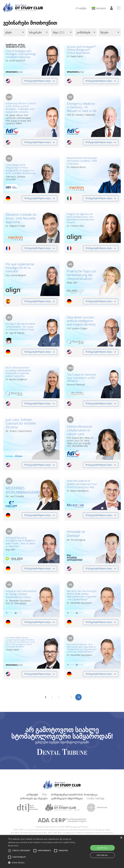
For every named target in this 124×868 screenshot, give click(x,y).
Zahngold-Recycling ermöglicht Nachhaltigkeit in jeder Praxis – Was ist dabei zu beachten (21, 544)
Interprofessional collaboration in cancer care (79, 432)
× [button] (121, 838)
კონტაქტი (32, 797)
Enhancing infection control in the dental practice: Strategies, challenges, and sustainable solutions (21, 108)
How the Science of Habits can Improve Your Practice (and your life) (80, 488)
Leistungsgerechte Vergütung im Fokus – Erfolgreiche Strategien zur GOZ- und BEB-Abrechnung (21, 169)
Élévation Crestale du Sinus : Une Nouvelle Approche (21, 218)
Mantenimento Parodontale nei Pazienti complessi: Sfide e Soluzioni (82, 163)
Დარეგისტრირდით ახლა (38, 81)
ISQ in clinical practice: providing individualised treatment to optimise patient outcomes (18, 372)
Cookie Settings (96, 801)
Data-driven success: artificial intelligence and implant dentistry (82, 323)
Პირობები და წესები (34, 801)
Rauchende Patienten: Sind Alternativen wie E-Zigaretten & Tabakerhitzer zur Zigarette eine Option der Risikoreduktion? (81, 652)
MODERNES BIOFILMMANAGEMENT (21, 492)
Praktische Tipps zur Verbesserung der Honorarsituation (82, 275)
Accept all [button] (103, 848)
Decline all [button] (102, 855)
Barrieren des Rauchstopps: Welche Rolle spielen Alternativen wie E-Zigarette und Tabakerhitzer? (82, 597)
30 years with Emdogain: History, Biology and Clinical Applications (80, 52)
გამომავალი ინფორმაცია (67, 801)
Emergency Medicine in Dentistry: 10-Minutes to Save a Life (82, 109)
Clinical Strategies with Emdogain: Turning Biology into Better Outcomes (21, 54)
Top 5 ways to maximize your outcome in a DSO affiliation (79, 380)
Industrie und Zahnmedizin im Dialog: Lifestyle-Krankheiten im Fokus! (20, 598)
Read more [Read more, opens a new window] (13, 846)
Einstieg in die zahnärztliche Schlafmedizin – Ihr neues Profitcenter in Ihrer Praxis (21, 328)
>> (78, 700)
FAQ (44, 797)
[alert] (62, 851)
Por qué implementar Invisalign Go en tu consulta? (19, 270)
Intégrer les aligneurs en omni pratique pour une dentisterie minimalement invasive (82, 219)
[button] (21, 851)
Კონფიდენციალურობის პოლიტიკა (74, 797)
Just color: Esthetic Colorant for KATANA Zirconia (21, 425)
